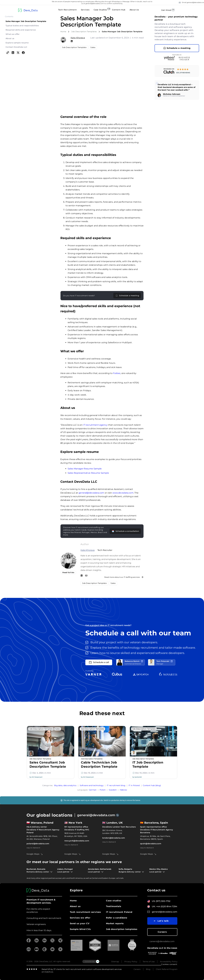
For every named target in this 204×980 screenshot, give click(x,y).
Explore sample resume (17, 43)
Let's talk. (120, 878)
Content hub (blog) (152, 785)
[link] (177, 71)
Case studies (114, 901)
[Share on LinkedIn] (13, 53)
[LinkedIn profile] (142, 661)
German (93, 790)
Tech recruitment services (85, 912)
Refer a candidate (117, 918)
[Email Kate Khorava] (86, 576)
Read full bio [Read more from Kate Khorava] (68, 572)
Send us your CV (80, 923)
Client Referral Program (167, 969)
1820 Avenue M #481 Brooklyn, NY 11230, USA (76, 835)
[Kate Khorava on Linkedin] (72, 41)
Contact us (156, 890)
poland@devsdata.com (38, 844)
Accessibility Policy (169, 961)
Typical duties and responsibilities (22, 26)
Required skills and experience (21, 30)
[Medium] (37, 951)
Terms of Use (149, 961)
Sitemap (115, 961)
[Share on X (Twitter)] (18, 53)
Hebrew (123, 790)
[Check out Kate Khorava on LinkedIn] (82, 576)
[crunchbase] (29, 951)
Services (85, 10)
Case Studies (100, 10)
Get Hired (166, 10)
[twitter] (52, 942)
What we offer (13, 34)
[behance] (44, 942)
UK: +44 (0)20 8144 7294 (165, 906)
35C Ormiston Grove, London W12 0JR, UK (112, 832)
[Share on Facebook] (23, 53)
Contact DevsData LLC (16, 47)
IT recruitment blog (116, 785)
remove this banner (134, 800)
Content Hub (119, 10)
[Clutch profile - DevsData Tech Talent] (169, 72)
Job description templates (122, 929)
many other (36, 878)
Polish (103, 790)
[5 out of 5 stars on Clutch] (183, 70)
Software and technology (92, 785)
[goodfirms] (60, 951)
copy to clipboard (33, 848)
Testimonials (114, 906)
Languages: (83, 790)
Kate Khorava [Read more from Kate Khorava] (88, 550)
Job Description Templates (84, 32)
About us (10, 38)
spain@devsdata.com (151, 844)
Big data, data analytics (65, 785)
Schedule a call (99, 662)
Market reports (115, 923)
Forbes (117, 373)
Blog (148, 969)
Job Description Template (74, 47)
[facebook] (29, 942)
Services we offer (80, 918)
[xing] (60, 942)
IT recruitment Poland (119, 912)
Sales (93, 47)
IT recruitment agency (95, 425)
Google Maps (34, 854)
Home (63, 32)
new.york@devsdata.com (77, 841)
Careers (162, 932)
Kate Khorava (78, 38)
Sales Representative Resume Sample (88, 473)
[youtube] (52, 951)
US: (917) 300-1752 (161, 901)
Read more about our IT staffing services (124, 577)
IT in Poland (134, 785)
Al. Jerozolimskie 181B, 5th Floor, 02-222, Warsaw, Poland (42, 837)
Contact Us (188, 10)
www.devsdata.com (123, 493)
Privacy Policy (131, 961)
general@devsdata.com (91, 493)
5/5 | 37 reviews (183, 73)
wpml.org (84, 800)
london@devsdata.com (114, 838)
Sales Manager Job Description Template (26, 21)
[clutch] (44, 951)
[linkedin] (37, 942)
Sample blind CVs (80, 929)
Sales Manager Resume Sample (85, 469)
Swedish (113, 790)
